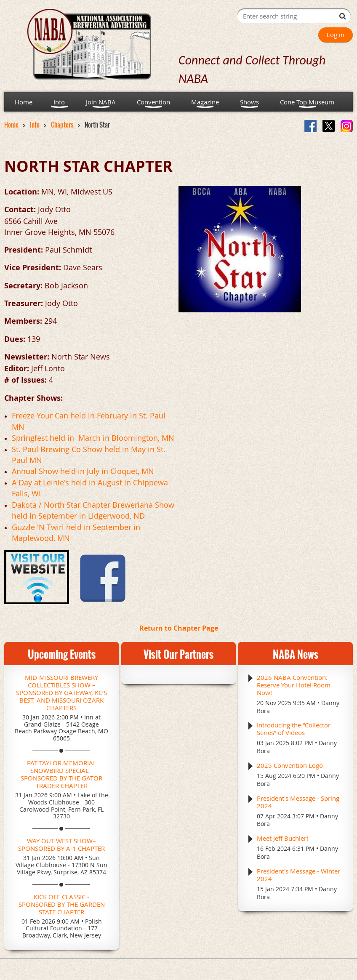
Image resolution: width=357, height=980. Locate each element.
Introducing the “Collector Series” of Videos (294, 729)
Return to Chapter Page (179, 628)
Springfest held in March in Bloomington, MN (93, 438)
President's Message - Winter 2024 (298, 875)
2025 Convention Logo (290, 765)
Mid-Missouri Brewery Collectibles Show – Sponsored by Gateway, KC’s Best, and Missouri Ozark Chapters (61, 692)
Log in (336, 35)
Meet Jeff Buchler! (282, 838)
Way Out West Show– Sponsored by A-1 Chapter (61, 844)
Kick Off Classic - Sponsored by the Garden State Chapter (62, 904)
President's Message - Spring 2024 (298, 802)
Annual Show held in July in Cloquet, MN (83, 471)
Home (11, 125)
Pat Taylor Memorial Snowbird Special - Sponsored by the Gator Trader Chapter (61, 774)
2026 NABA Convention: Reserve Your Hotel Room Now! (294, 685)
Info (35, 125)
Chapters (62, 125)
